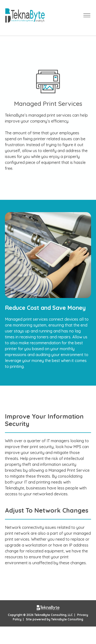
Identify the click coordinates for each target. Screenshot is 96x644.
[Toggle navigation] (87, 15)
